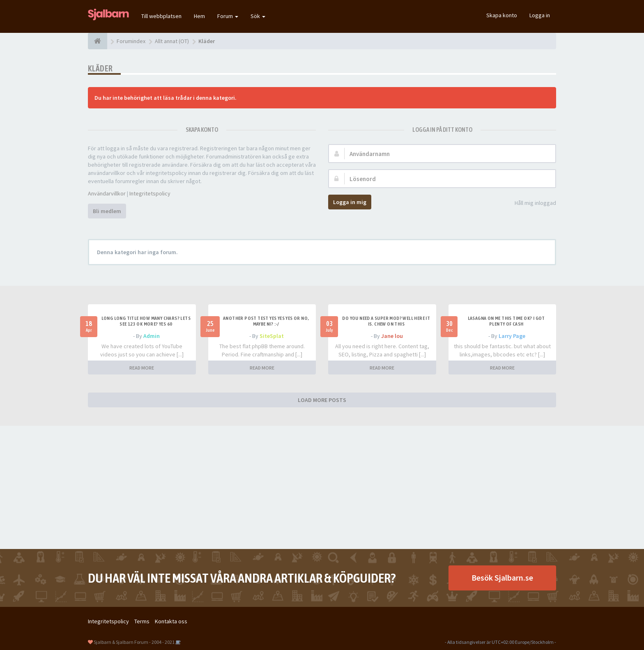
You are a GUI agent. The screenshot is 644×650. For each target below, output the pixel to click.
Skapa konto (502, 15)
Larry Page (512, 336)
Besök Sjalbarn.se (502, 578)
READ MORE (142, 368)
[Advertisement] (322, 487)
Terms (142, 621)
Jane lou (392, 336)
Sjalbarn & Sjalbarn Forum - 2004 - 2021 (134, 642)
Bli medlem (107, 211)
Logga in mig (350, 202)
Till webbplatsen (161, 16)
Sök (258, 16)
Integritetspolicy (150, 193)
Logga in (540, 15)
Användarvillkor (107, 193)
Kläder (100, 68)
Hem (199, 16)
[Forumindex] (98, 41)
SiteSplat (272, 336)
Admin (152, 336)
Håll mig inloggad (531, 203)
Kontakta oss (171, 621)
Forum (228, 16)
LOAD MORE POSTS (322, 400)
